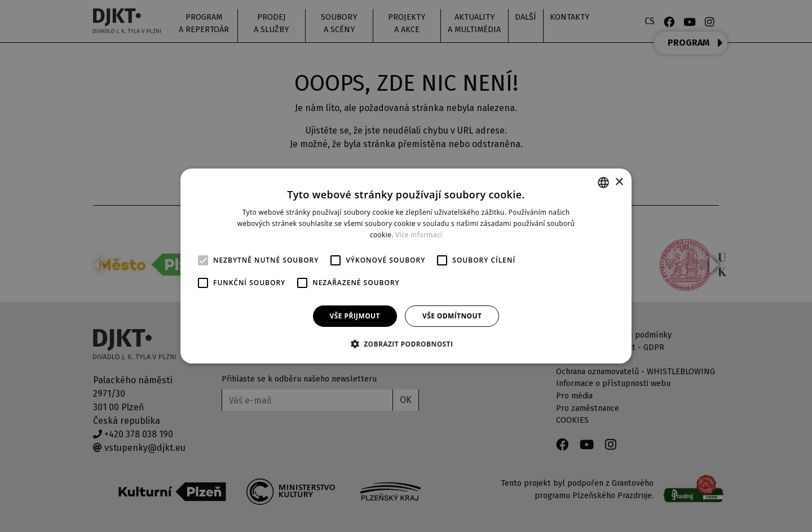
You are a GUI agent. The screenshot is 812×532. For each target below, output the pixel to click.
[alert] (406, 266)
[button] (406, 344)
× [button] (619, 182)
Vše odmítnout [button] (452, 316)
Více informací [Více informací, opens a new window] (419, 235)
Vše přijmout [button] (355, 316)
